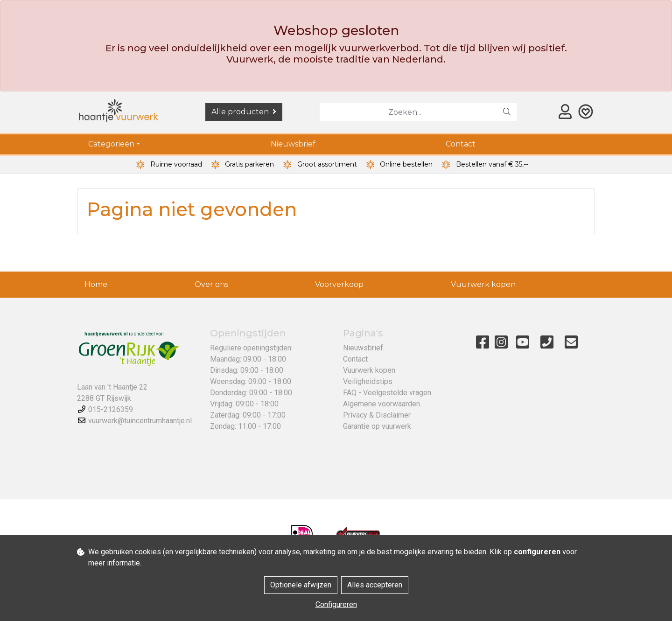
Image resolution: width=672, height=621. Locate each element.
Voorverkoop (339, 284)
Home (96, 284)
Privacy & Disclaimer (377, 415)
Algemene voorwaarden (381, 404)
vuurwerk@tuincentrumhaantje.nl (140, 421)
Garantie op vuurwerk (377, 426)
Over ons (211, 284)
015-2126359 (111, 409)
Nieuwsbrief (293, 144)
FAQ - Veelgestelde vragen (387, 393)
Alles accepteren (375, 585)
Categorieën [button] (111, 144)
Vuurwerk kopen (483, 284)
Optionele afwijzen (301, 585)
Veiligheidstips (368, 381)
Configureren (336, 604)
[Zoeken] (408, 112)
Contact (461, 144)
